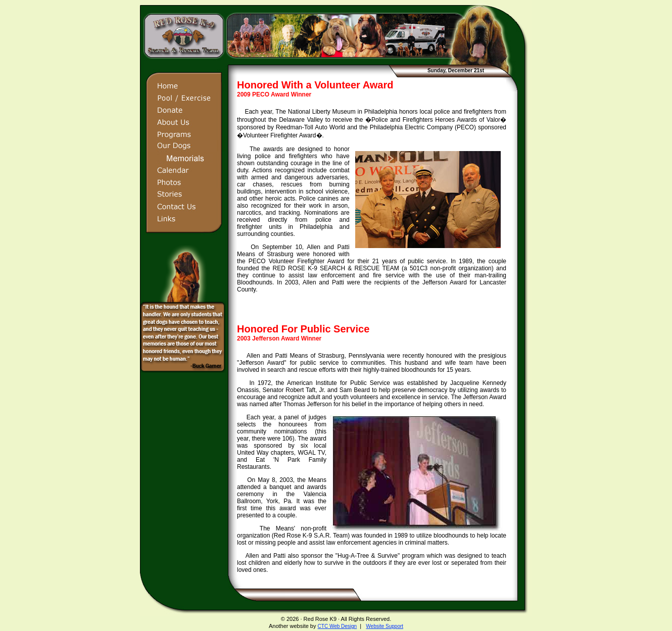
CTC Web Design (338, 626)
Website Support (385, 626)
